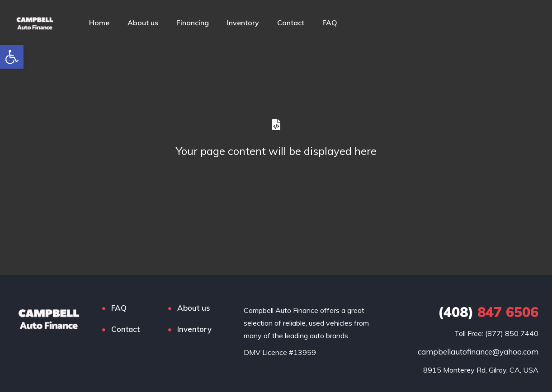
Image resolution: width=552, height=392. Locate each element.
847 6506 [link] (488, 312)
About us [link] (143, 23)
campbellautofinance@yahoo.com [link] (478, 352)
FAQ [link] (330, 23)
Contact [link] (291, 23)
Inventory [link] (243, 23)
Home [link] (99, 23)
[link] (12, 57)
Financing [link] (193, 23)
